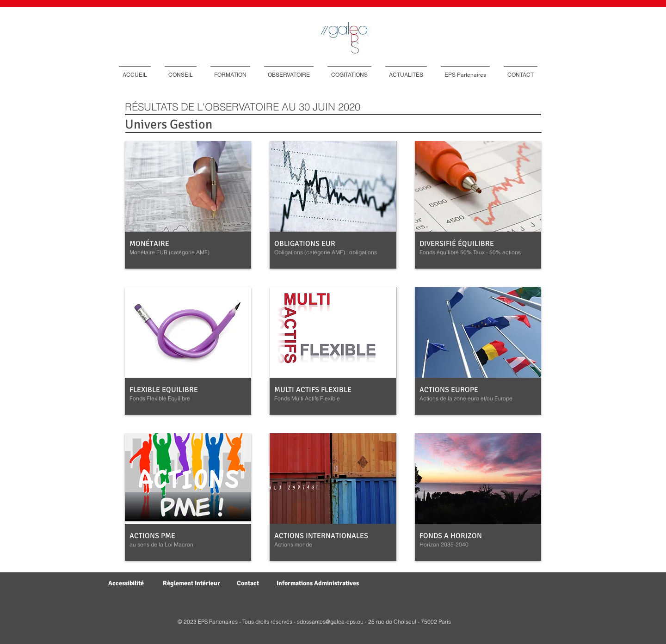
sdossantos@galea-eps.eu (330, 622)
